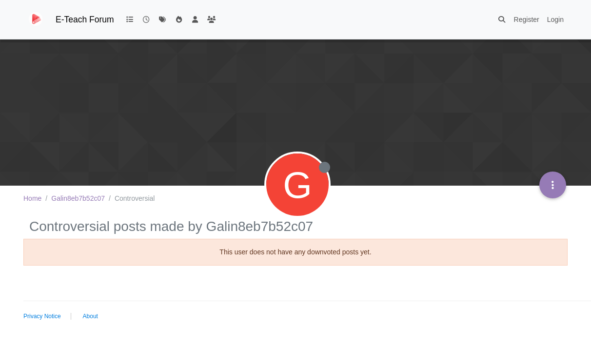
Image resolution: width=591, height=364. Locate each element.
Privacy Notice (42, 316)
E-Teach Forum (85, 19)
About (90, 316)
